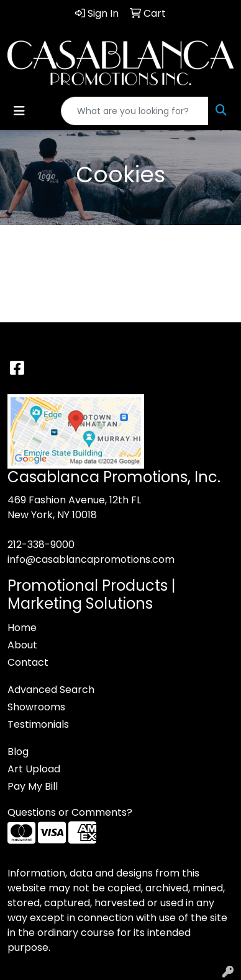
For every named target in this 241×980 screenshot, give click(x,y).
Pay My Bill (33, 786)
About (22, 645)
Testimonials (38, 724)
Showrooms (36, 707)
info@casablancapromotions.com (91, 559)
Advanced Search (51, 690)
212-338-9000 (41, 545)
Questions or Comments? (70, 812)
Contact (28, 662)
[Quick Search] (135, 111)
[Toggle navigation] (19, 111)
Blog (18, 752)
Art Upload (34, 769)
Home (22, 628)
